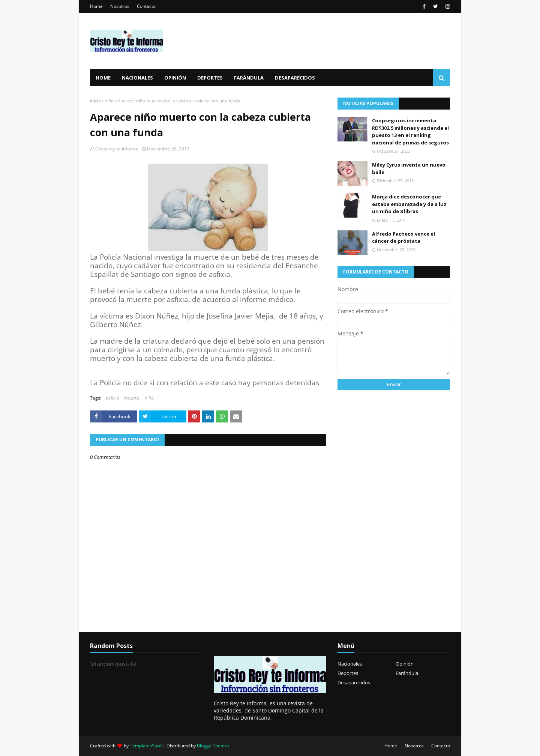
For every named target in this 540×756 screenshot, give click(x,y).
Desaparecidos (354, 682)
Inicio (95, 101)
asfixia (112, 398)
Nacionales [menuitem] (137, 78)
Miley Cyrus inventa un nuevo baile (409, 168)
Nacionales (350, 664)
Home (96, 6)
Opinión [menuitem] (175, 78)
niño (109, 101)
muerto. (132, 398)
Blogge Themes (213, 746)
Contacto (146, 6)
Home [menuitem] (103, 78)
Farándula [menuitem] (249, 78)
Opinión (405, 664)
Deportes (348, 673)
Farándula (407, 673)
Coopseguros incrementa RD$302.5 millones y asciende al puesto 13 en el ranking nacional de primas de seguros (410, 132)
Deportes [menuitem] (210, 78)
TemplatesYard (146, 746)
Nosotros (120, 6)
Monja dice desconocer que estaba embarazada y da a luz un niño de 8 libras (409, 204)
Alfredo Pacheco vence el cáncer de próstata (403, 237)
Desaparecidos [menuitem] (295, 78)
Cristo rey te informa (117, 149)
